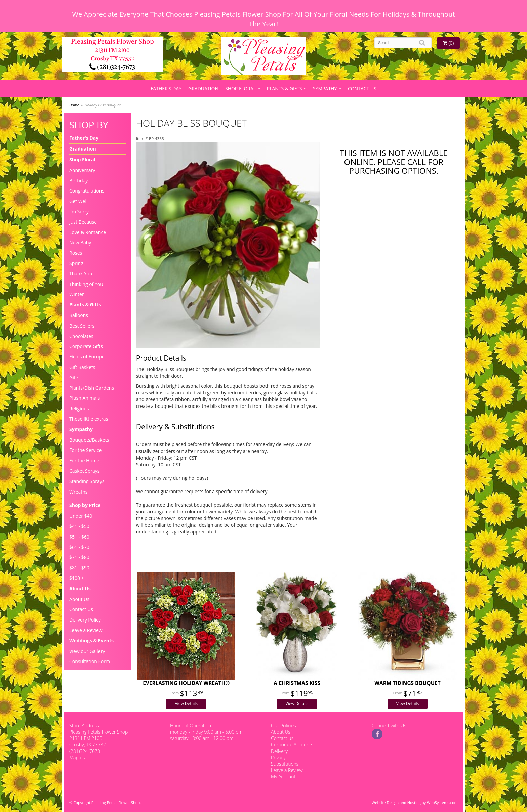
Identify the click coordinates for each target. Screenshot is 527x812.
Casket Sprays (85, 471)
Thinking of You (86, 284)
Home (74, 105)
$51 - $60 (79, 537)
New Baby (80, 242)
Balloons (79, 315)
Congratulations (87, 191)
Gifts (74, 377)
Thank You (81, 274)
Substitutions (285, 764)
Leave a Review (86, 630)
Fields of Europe (87, 357)
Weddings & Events (91, 640)
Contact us (282, 738)
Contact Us (362, 89)
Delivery (279, 751)
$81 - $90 (79, 568)
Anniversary (82, 170)
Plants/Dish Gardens (92, 388)
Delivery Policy (85, 620)
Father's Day (166, 89)
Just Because (83, 222)
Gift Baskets (82, 367)
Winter (77, 294)
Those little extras (89, 419)
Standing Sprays (87, 481)
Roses (76, 253)
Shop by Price (85, 505)
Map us (77, 757)
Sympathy (325, 89)
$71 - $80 (79, 557)
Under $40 (81, 516)
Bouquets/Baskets (89, 440)
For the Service (85, 450)
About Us (80, 588)
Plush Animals (85, 398)
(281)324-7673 (112, 67)
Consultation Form (90, 661)
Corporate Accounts (292, 745)
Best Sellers (82, 326)
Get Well (78, 201)
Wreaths (78, 492)
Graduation (203, 89)
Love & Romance (88, 232)
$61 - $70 (79, 547)
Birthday (78, 181)
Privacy (278, 757)
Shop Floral (240, 89)
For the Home (84, 460)
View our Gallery (87, 651)
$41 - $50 (79, 526)
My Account (283, 777)
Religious (79, 408)
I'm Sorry (79, 211)
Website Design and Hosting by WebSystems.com (415, 802)
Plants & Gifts (285, 89)
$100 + (77, 578)
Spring (76, 263)
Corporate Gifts (86, 346)
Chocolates (81, 336)
